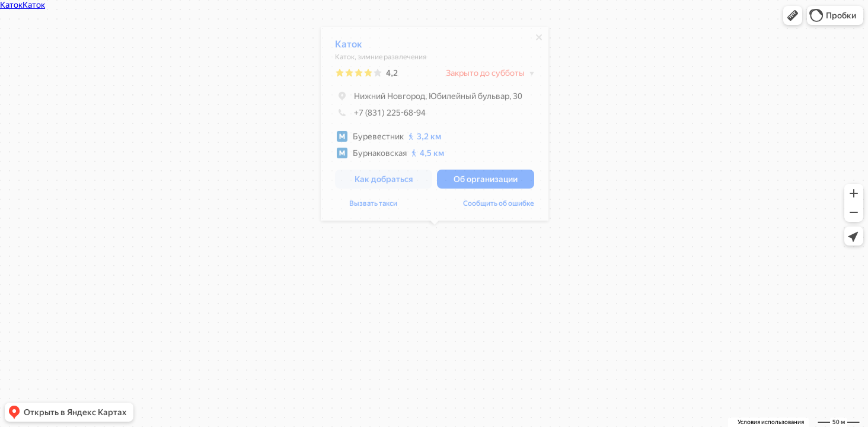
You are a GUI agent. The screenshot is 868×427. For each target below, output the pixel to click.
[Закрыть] (539, 40)
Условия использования (771, 422)
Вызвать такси (373, 206)
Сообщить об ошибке (499, 206)
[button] (793, 15)
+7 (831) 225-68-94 (380, 116)
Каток (349, 47)
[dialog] (435, 127)
